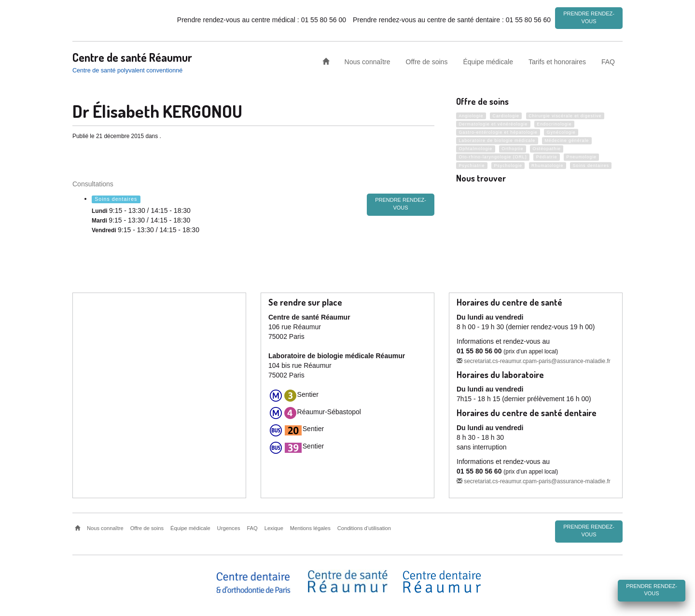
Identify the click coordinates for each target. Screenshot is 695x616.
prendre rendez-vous (401, 203)
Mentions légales (310, 527)
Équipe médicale (488, 60)
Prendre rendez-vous (589, 17)
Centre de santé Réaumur (132, 56)
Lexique (274, 527)
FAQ (608, 60)
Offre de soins (427, 60)
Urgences (229, 527)
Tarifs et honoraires (557, 60)
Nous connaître (368, 60)
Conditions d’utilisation (364, 527)
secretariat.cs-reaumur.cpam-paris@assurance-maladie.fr (534, 360)
